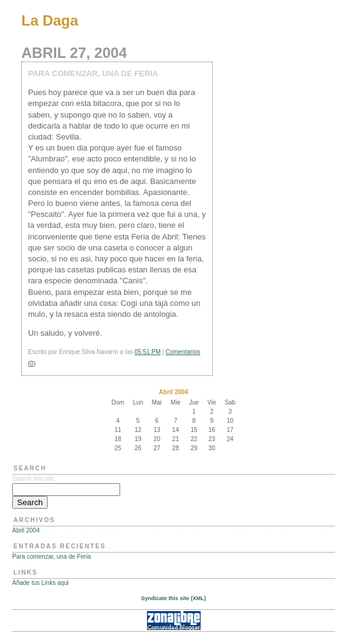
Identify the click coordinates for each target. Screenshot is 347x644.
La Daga (50, 20)
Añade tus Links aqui (41, 583)
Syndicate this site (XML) (173, 598)
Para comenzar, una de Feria (52, 557)
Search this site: (34, 479)
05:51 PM (148, 352)
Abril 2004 (26, 530)
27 (157, 448)
